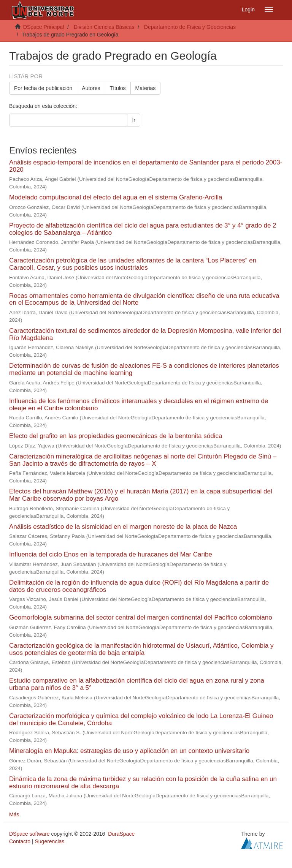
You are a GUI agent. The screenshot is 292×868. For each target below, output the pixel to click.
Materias (146, 88)
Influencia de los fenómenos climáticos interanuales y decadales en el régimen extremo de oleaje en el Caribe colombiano (139, 405)
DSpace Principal (44, 27)
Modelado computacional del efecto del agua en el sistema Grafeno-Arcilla (116, 197)
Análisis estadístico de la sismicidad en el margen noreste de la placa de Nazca (123, 527)
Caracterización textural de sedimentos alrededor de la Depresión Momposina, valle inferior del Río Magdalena (145, 334)
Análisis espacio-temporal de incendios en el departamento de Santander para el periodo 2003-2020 (146, 166)
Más (14, 814)
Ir (134, 120)
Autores (91, 88)
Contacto (20, 841)
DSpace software (29, 834)
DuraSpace (121, 834)
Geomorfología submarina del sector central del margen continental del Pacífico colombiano (141, 617)
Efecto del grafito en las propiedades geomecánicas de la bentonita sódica (116, 436)
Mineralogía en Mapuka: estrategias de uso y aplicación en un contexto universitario (129, 751)
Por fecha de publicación (43, 88)
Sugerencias (49, 841)
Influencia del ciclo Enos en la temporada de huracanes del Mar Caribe (111, 554)
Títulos (118, 88)
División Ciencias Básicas (104, 27)
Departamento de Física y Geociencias (190, 27)
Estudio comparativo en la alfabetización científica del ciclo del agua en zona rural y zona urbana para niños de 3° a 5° (137, 684)
